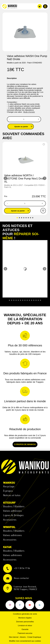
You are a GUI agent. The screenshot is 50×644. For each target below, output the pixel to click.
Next (45, 178)
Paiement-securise (25, 633)
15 (40, 300)
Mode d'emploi (29, 112)
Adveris (23, 637)
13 (36, 300)
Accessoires (10, 520)
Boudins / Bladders (14, 506)
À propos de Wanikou (25, 444)
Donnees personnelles (25, 622)
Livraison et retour (25, 626)
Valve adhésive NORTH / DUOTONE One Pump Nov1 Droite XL (25, 178)
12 (34, 300)
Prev (5, 178)
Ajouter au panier (24, 126)
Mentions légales (25, 618)
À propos (8, 491)
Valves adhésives (12, 511)
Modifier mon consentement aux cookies (25, 641)
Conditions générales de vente (25, 614)
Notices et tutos (12, 495)
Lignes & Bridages (13, 515)
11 (32, 300)
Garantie (25, 629)
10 (29, 300)
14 (38, 300)
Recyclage (9, 486)
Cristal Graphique (34, 637)
